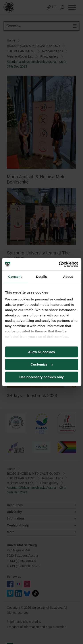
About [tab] (68, 277)
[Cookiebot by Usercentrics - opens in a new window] (59, 264)
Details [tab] (42, 277)
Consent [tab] (15, 277)
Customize (42, 364)
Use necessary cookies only (41, 377)
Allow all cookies (41, 352)
